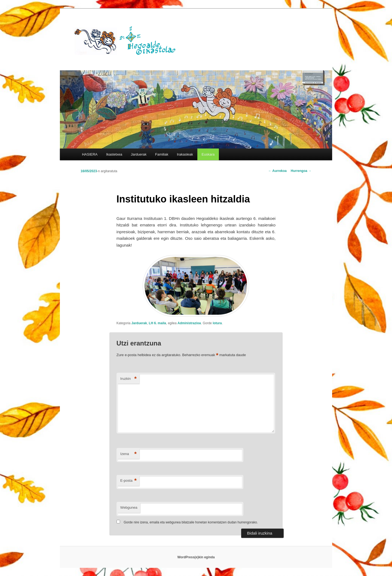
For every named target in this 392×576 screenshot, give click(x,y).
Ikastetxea (114, 154)
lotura (217, 323)
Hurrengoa (301, 171)
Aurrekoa (277, 171)
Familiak (162, 154)
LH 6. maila (157, 323)
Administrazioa (189, 323)
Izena (128, 454)
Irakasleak (185, 154)
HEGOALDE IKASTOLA (127, 40)
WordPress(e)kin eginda (196, 557)
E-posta (128, 481)
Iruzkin (128, 379)
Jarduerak (139, 154)
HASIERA (90, 154)
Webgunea (129, 507)
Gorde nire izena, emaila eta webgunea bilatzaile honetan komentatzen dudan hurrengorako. (191, 522)
